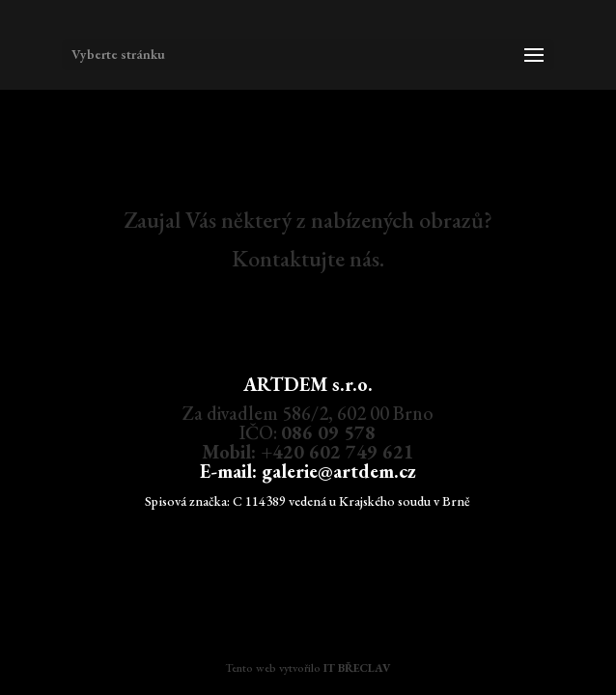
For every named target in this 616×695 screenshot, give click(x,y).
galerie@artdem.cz (339, 471)
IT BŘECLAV (357, 668)
